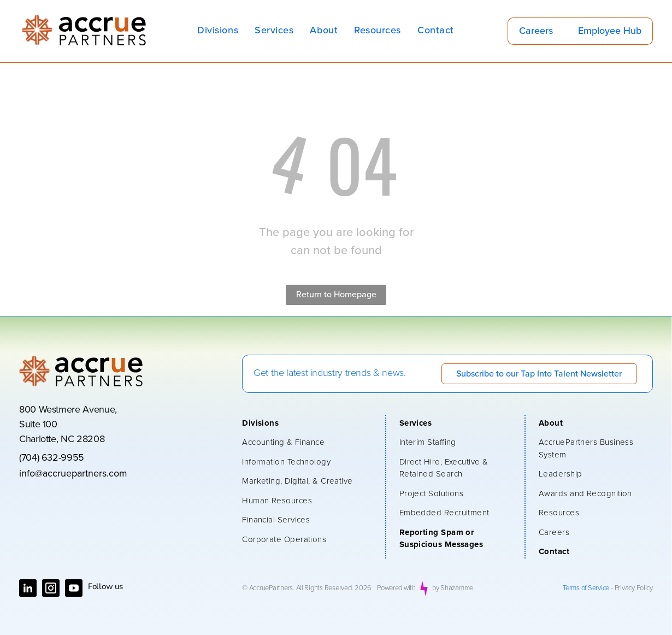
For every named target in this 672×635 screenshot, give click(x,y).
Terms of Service (586, 588)
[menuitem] (218, 31)
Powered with (396, 588)
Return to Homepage (336, 295)
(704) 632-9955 (52, 458)
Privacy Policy (634, 588)
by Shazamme (453, 588)
